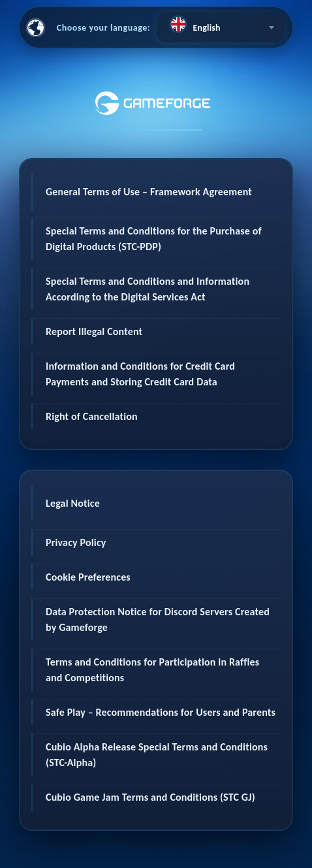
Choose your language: (104, 28)
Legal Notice (73, 503)
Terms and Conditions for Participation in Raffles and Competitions (152, 670)
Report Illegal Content (94, 331)
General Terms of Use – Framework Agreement (149, 192)
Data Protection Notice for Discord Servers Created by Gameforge (158, 619)
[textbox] (221, 24)
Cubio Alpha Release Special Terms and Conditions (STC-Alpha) (157, 755)
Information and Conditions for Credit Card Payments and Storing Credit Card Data (140, 374)
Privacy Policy (76, 542)
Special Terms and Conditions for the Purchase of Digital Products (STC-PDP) (154, 239)
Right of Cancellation (92, 416)
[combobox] (221, 27)
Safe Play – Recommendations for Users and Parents (161, 712)
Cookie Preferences (88, 577)
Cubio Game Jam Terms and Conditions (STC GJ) (150, 797)
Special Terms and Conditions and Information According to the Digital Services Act (148, 289)
